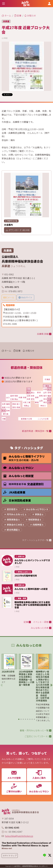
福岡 (8, 404)
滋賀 (29, 396)
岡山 (16, 399)
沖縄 (4, 419)
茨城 (49, 399)
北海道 (47, 379)
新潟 (39, 392)
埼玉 (45, 399)
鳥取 (16, 396)
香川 (18, 404)
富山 (33, 392)
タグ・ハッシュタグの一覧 (37, 540)
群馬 (41, 396)
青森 (47, 386)
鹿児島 (6, 414)
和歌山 (26, 406)
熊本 (4, 411)
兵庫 (20, 397)
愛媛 (14, 404)
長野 (37, 397)
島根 (12, 396)
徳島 (18, 407)
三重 (29, 402)
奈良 (29, 399)
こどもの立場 (43, 419)
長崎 (4, 407)
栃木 (45, 396)
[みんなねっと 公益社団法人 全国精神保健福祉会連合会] (26, 4)
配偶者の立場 (26, 419)
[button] (19, 719)
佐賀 (4, 404)
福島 (49, 396)
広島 (12, 399)
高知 (14, 407)
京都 (24, 397)
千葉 (49, 402)
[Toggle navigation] (4, 3)
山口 (8, 397)
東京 (45, 402)
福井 (29, 392)
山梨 (41, 401)
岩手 (49, 389)
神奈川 (43, 406)
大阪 (24, 402)
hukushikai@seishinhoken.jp (19, 836)
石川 (29, 389)
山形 (45, 392)
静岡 (37, 402)
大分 (8, 407)
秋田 (45, 389)
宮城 (49, 392)
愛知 (33, 399)
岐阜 (33, 396)
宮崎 (8, 411)
